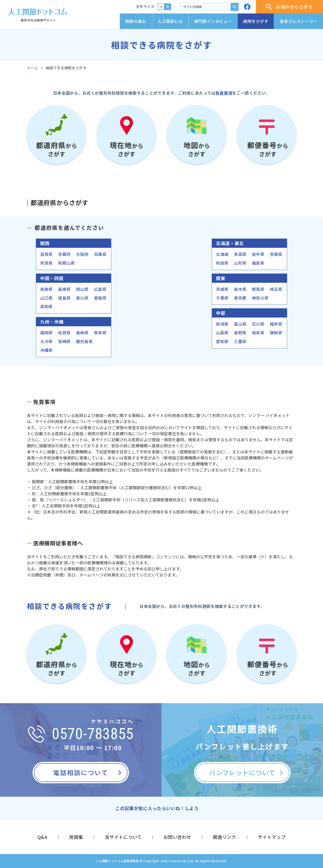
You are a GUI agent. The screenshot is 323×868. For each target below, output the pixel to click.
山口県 (46, 298)
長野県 (240, 333)
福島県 (258, 263)
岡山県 (82, 289)
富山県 (240, 324)
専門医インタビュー (213, 21)
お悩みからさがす (289, 7)
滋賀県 (46, 254)
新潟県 (222, 324)
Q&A (43, 837)
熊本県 (100, 333)
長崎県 (82, 333)
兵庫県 (100, 254)
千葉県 (222, 298)
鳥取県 (46, 289)
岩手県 (258, 254)
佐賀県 (64, 333)
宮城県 (276, 254)
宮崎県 (64, 341)
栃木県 (240, 289)
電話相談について (81, 772)
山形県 (240, 263)
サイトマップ (272, 837)
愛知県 (222, 341)
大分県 (46, 341)
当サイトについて (123, 837)
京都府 (64, 254)
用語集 (76, 837)
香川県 (82, 298)
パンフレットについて (242, 772)
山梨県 (222, 333)
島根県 (64, 289)
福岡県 (46, 333)
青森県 (240, 254)
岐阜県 (258, 333)
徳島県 (64, 298)
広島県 (100, 289)
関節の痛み (136, 21)
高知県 (46, 306)
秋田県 (222, 263)
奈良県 (46, 263)
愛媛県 (100, 298)
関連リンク (224, 837)
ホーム (33, 68)
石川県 (258, 324)
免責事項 (224, 93)
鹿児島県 (84, 341)
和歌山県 (67, 263)
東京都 (240, 298)
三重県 (240, 341)
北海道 (222, 254)
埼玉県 (276, 289)
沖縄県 (46, 350)
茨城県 (222, 289)
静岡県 (276, 333)
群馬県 (258, 289)
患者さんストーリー (299, 21)
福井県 (276, 324)
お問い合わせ (177, 837)
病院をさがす (256, 21)
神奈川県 (260, 298)
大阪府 (82, 254)
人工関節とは (170, 21)
